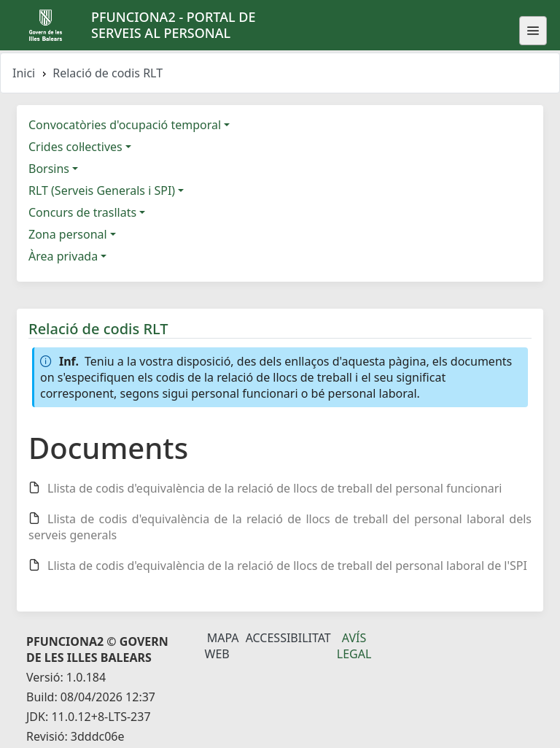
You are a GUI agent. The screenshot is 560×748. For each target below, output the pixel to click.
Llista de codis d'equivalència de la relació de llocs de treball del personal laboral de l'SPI (287, 566)
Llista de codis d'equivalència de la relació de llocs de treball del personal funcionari (275, 488)
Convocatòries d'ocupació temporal (125, 125)
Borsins (49, 169)
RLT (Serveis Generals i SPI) (102, 190)
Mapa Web (222, 646)
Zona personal (68, 234)
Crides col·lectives (75, 147)
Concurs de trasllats (82, 212)
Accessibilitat (288, 638)
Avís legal (354, 646)
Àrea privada (63, 256)
